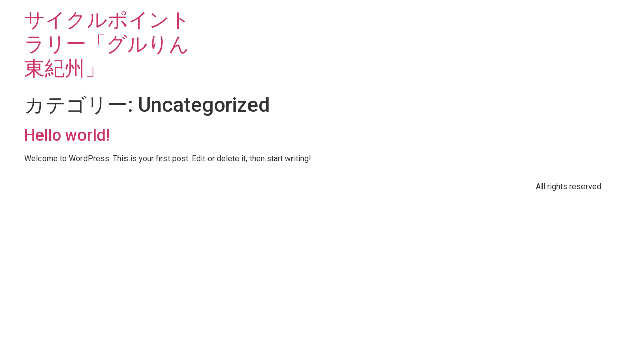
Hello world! (67, 135)
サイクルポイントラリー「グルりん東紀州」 (107, 44)
